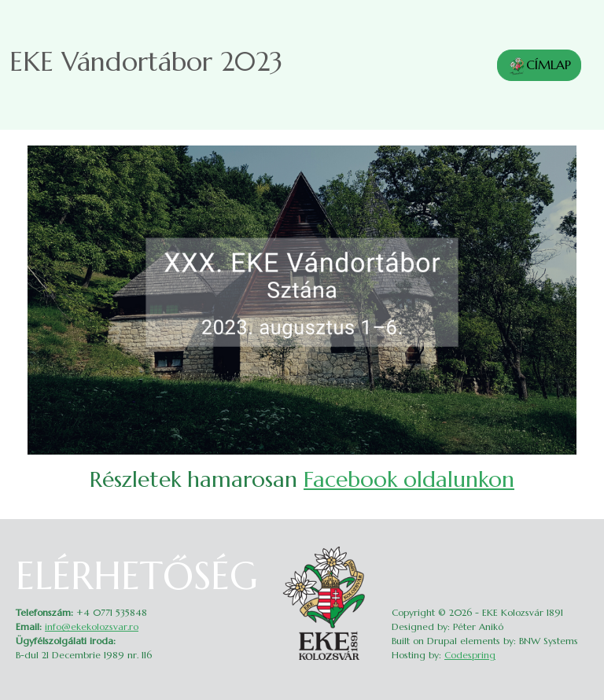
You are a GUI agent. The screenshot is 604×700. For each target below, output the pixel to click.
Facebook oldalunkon (409, 479)
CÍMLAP (539, 66)
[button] (302, 299)
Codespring (470, 655)
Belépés (578, 551)
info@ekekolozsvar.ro (92, 626)
